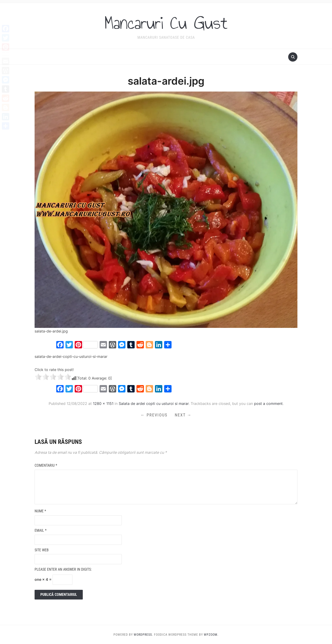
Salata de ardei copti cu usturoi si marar (154, 404)
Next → (183, 415)
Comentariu (46, 465)
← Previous (154, 415)
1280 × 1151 (103, 404)
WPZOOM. (211, 635)
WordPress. (143, 635)
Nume (40, 511)
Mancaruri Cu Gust (166, 23)
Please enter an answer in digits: (63, 569)
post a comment (268, 404)
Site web (42, 550)
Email (41, 530)
